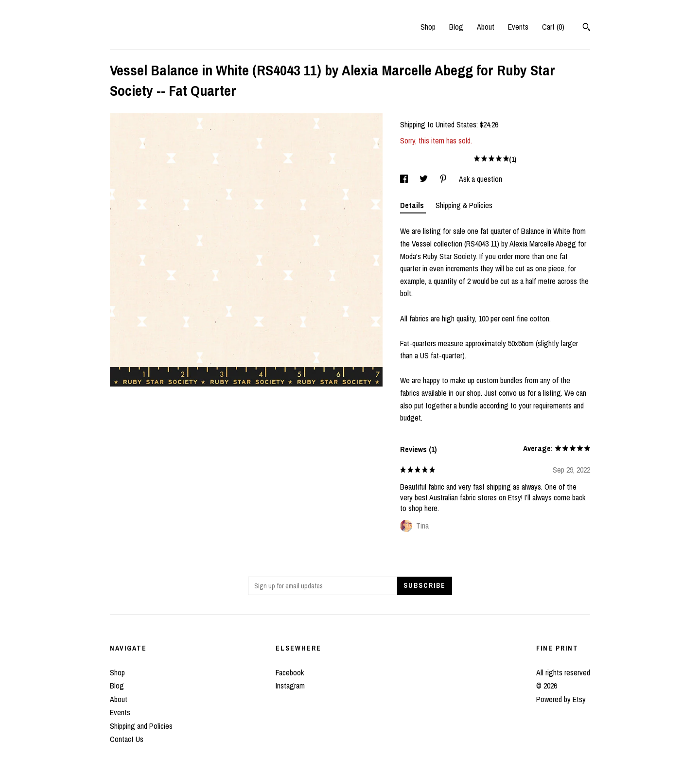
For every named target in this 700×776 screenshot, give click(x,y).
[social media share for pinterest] (444, 179)
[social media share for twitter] (425, 179)
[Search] (586, 28)
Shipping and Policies (141, 726)
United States (456, 124)
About (486, 27)
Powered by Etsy (561, 699)
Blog (456, 27)
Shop (428, 27)
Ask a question (481, 179)
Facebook (290, 672)
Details (413, 205)
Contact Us (127, 739)
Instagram (290, 686)
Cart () (553, 27)
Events (518, 27)
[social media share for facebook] (405, 179)
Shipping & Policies (464, 205)
